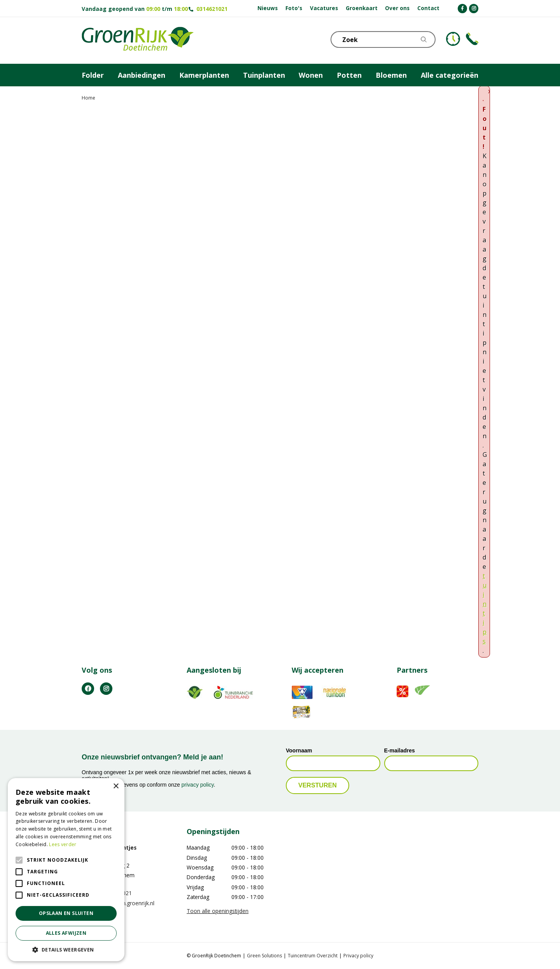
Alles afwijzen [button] (66, 933)
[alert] (66, 870)
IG (106, 689)
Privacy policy (358, 956)
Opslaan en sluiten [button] (66, 913)
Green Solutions (264, 956)
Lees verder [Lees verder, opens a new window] (63, 844)
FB (88, 689)
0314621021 (212, 9)
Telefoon (472, 39)
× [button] (116, 786)
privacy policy (198, 785)
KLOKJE (453, 39)
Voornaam (299, 750)
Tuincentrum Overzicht (313, 956)
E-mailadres (400, 750)
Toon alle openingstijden (218, 911)
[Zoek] (383, 39)
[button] (66, 950)
